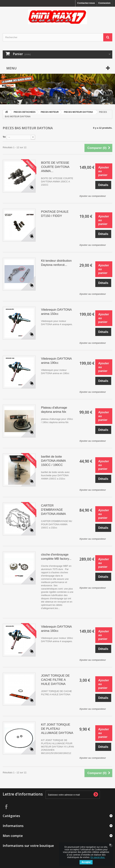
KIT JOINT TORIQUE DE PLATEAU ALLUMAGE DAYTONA (57, 729)
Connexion (104, 3)
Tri (4, 137)
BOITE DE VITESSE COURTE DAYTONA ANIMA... (55, 167)
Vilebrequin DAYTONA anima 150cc (56, 312)
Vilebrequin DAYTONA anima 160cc (56, 629)
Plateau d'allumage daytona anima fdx (54, 410)
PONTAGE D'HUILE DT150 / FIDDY (55, 214)
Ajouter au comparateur (93, 196)
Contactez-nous (86, 3)
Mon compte (13, 836)
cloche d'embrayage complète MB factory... (56, 557)
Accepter (86, 862)
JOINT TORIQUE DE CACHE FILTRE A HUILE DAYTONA (55, 680)
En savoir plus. (98, 857)
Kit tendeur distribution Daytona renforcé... (56, 263)
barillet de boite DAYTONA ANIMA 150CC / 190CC (53, 461)
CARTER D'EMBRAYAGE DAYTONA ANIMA (53, 510)
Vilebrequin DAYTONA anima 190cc (56, 361)
